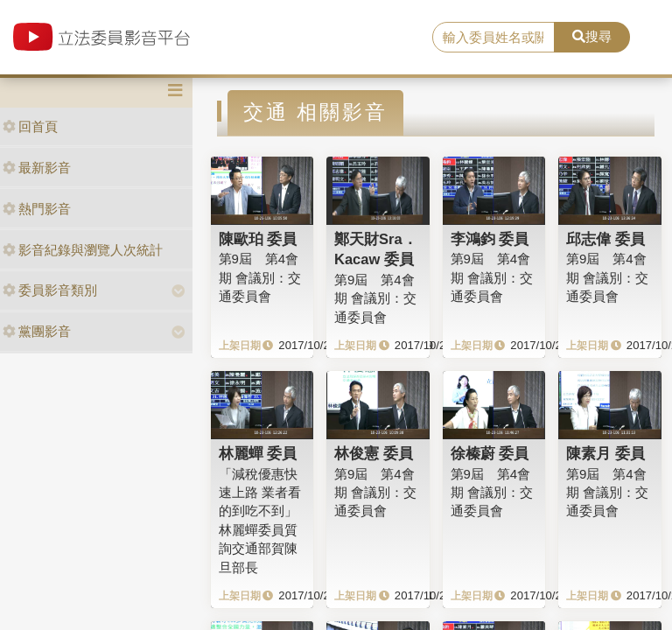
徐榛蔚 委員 (490, 453)
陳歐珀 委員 (258, 239)
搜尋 (592, 36)
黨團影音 (37, 331)
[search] (493, 38)
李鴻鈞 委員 (490, 239)
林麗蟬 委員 (258, 453)
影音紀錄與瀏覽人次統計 (83, 250)
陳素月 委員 (605, 453)
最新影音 (37, 168)
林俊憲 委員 (374, 453)
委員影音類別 (50, 290)
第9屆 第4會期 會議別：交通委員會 (260, 277)
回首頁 (30, 126)
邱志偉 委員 (605, 239)
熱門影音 (37, 209)
